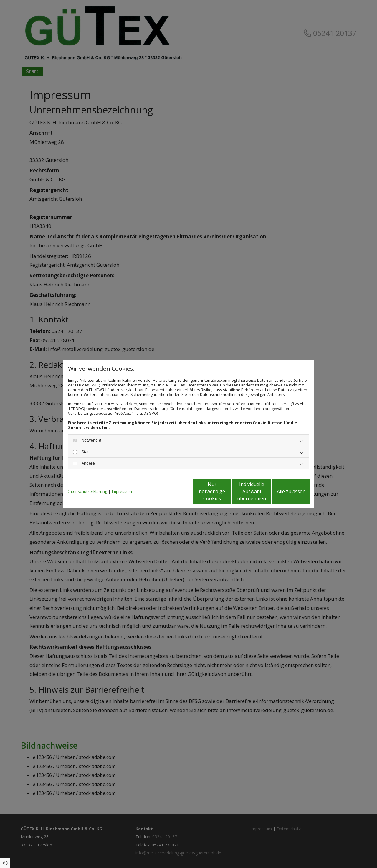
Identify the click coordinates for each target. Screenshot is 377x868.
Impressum (122, 491)
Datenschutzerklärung (87, 491)
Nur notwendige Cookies (171, 491)
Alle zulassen (283, 491)
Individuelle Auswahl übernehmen (227, 491)
